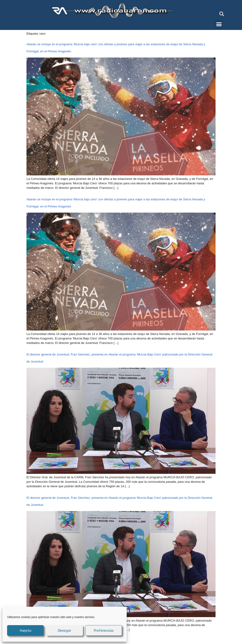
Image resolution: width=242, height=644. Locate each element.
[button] (222, 14)
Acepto (26, 631)
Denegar (65, 631)
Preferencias (104, 631)
